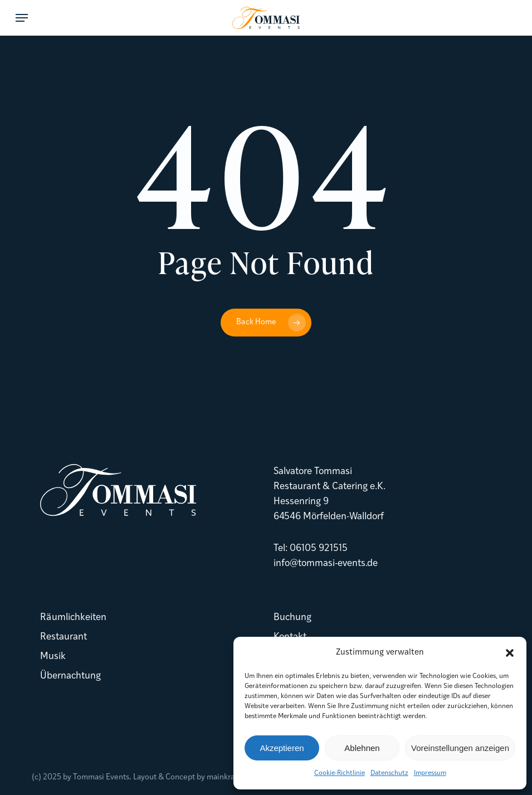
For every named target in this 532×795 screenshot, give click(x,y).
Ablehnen (362, 748)
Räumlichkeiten (73, 618)
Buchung (292, 618)
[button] (510, 653)
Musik (53, 657)
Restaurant (64, 637)
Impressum (430, 773)
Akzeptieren (282, 748)
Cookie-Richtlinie (340, 773)
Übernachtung (70, 676)
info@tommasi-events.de (326, 564)
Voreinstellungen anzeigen (460, 748)
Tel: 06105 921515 (311, 548)
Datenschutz (389, 773)
